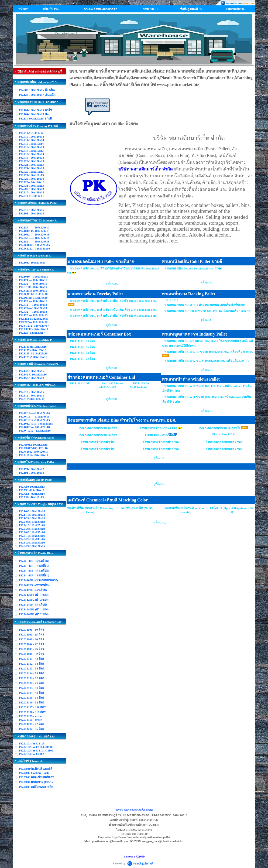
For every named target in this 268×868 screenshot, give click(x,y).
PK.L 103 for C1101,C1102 (140, 385)
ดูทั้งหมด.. (112, 283)
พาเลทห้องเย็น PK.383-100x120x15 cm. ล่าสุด (193, 268)
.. (68, 467)
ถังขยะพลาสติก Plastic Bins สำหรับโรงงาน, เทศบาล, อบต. (122, 420)
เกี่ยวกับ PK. (51, 9)
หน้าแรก (24, 9)
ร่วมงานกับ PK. (236, 9)
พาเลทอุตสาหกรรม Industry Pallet (194, 334)
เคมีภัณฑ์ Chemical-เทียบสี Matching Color (108, 500)
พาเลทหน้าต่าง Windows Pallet (191, 379)
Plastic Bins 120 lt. (224, 434)
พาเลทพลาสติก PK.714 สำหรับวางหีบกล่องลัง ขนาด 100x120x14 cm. (114, 316)
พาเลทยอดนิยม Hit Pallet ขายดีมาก (101, 262)
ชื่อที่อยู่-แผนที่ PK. (192, 9)
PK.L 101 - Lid (80, 383)
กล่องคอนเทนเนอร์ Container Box (99, 334)
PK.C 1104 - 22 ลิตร (83, 359)
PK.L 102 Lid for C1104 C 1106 (111, 385)
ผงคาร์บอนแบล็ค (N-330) (137, 508)
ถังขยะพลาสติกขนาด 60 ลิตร (98, 435)
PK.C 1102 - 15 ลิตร (83, 347)
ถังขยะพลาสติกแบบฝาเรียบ (98, 442)
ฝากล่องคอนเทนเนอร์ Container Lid (101, 377)
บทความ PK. (151, 9)
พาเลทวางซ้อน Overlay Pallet (95, 294)
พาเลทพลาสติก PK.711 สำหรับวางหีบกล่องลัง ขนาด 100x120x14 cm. (114, 310)
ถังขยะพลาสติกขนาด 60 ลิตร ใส (220, 428)
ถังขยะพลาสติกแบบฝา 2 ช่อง (224, 442)
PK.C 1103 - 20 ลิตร (83, 353)
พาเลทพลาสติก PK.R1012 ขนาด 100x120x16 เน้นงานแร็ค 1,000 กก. (208, 311)
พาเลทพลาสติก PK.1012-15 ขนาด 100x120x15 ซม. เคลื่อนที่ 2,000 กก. (209, 352)
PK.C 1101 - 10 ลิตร (83, 341)
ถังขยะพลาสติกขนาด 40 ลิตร (98, 428)
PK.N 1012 (171, 300)
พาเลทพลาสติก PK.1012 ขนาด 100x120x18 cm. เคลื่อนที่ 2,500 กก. (207, 361)
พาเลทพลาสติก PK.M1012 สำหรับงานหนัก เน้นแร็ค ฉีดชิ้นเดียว (205, 305)
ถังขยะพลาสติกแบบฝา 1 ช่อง (161, 442)
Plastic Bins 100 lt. (156, 435)
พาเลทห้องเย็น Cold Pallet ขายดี (192, 262)
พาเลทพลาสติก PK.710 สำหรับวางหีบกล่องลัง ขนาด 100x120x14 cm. (114, 301)
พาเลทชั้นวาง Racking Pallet (188, 294)
